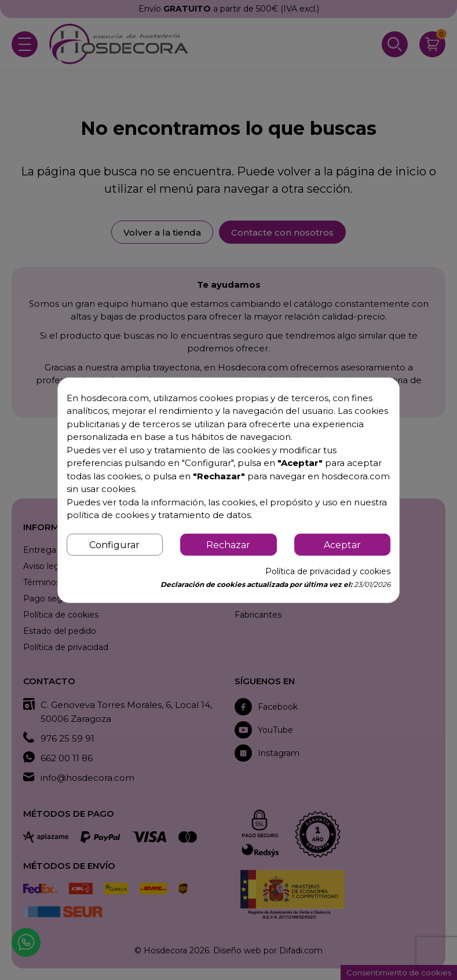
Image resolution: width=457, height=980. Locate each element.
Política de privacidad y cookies (328, 571)
